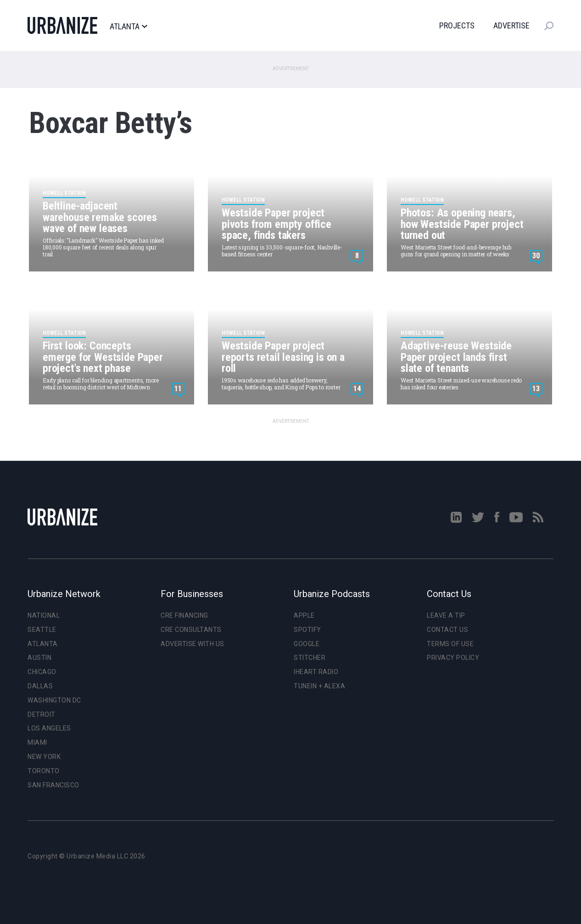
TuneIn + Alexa (319, 686)
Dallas (40, 686)
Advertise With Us (193, 644)
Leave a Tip (446, 615)
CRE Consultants (191, 630)
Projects (457, 25)
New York (44, 757)
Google (307, 644)
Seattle (42, 630)
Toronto (44, 771)
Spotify (307, 630)
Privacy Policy (453, 658)
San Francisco (53, 785)
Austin (39, 658)
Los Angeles (49, 728)
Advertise (511, 25)
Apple (304, 615)
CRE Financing (184, 615)
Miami (37, 742)
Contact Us (447, 630)
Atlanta (128, 27)
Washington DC (54, 700)
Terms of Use (450, 644)
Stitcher (310, 658)
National (44, 615)
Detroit (42, 714)
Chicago (42, 672)
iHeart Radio (316, 672)
